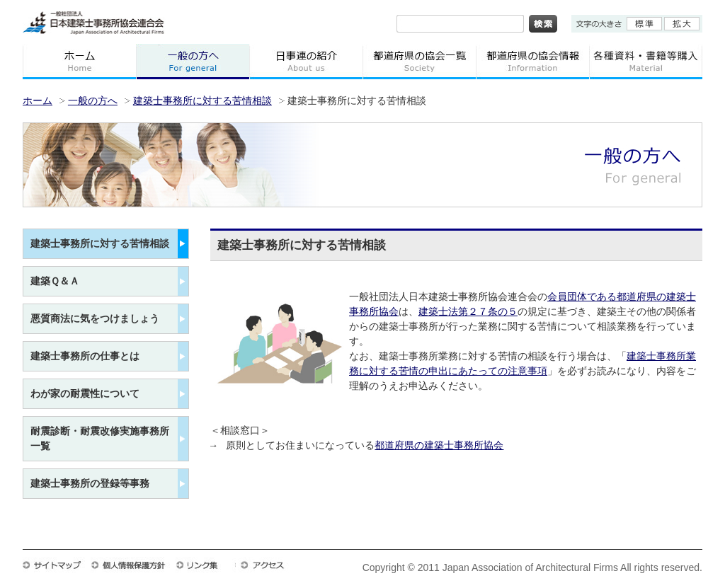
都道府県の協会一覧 (419, 62)
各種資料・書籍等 (646, 62)
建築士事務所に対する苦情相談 (202, 100)
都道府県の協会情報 (532, 62)
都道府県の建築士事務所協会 (439, 446)
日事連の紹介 (306, 62)
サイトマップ (57, 565)
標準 (644, 24)
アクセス (269, 565)
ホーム (79, 62)
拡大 (682, 24)
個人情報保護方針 (133, 565)
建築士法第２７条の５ (468, 312)
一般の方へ (193, 62)
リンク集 (206, 565)
